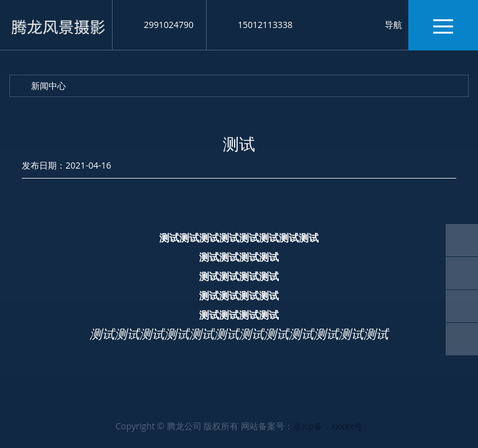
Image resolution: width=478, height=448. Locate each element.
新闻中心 (49, 86)
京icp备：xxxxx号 (328, 426)
